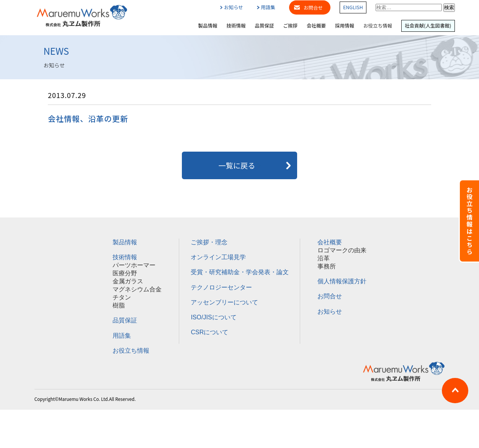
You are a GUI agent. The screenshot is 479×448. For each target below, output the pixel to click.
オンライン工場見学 (218, 257)
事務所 (327, 266)
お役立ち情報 (378, 26)
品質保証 (265, 26)
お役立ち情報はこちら (469, 221)
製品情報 (208, 26)
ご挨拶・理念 (209, 242)
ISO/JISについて (213, 317)
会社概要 (316, 26)
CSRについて (209, 332)
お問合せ (313, 7)
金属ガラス (128, 281)
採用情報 (345, 26)
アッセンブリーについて (224, 302)
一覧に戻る (240, 165)
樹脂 (119, 305)
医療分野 (125, 273)
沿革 (324, 258)
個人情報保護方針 (342, 281)
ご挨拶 (291, 26)
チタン (122, 297)
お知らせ (232, 7)
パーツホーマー (134, 265)
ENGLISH (353, 7)
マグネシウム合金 (137, 289)
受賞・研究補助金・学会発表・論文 (240, 272)
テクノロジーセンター (221, 287)
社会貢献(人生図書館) (428, 26)
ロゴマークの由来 (342, 250)
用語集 (266, 7)
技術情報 (236, 26)
